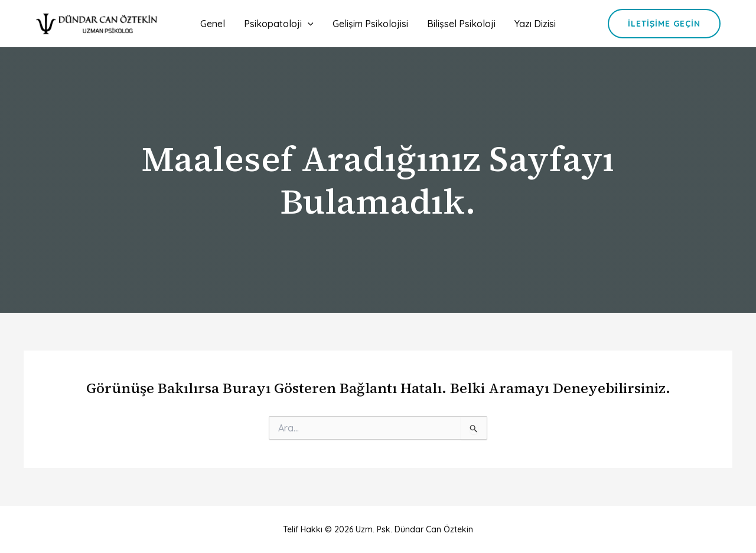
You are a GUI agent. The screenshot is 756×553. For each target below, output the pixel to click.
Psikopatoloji (279, 24)
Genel (213, 24)
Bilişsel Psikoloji (461, 24)
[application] (308, 24)
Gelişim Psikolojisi (370, 24)
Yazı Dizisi (535, 24)
